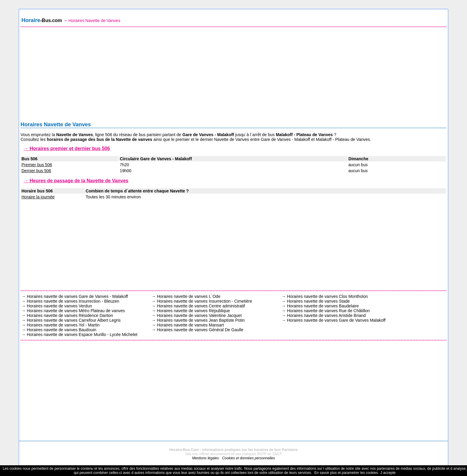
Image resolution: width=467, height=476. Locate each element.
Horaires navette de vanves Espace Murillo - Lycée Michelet (82, 335)
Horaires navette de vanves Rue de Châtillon (328, 311)
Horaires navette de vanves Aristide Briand (326, 315)
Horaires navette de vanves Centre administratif (201, 306)
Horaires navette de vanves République (193, 311)
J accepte (388, 473)
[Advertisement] (233, 76)
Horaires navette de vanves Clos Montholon (327, 296)
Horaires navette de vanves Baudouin (62, 330)
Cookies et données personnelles (249, 458)
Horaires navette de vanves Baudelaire (323, 306)
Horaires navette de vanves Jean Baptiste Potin (201, 320)
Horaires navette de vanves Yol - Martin (63, 325)
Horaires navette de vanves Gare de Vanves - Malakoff (77, 296)
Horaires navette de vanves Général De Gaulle (200, 330)
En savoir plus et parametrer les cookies (346, 473)
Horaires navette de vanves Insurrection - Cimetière (205, 301)
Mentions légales (206, 458)
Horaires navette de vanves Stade (318, 301)
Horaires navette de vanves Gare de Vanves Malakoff (336, 320)
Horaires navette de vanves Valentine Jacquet (199, 315)
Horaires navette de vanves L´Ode (189, 296)
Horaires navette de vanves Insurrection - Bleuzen (73, 301)
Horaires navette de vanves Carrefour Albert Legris (74, 320)
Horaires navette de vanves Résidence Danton (70, 315)
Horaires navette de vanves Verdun (59, 306)
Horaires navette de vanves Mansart (190, 325)
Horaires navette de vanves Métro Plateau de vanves (76, 311)
